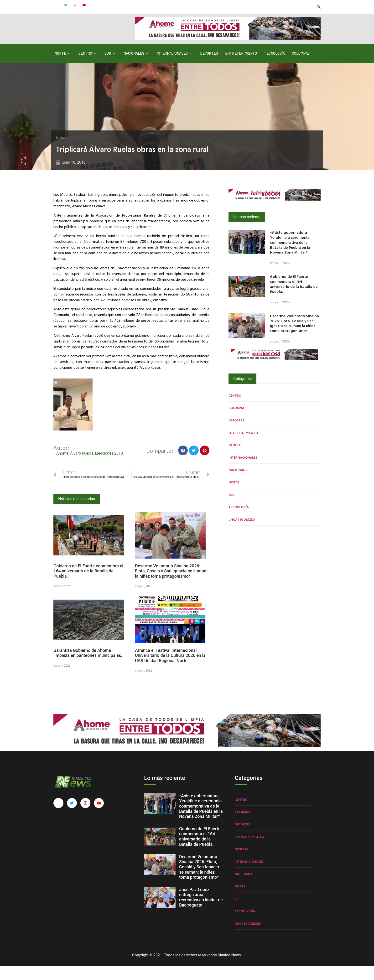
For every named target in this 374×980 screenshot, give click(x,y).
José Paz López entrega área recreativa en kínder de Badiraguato (201, 911)
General (235, 459)
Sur (110, 67)
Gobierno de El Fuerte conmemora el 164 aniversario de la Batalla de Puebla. (88, 585)
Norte (63, 67)
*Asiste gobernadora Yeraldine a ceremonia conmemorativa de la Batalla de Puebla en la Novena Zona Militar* (290, 256)
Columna (236, 421)
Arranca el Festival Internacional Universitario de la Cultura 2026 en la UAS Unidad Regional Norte (170, 669)
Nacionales (137, 67)
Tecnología (274, 67)
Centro (88, 67)
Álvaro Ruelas (82, 467)
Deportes (209, 67)
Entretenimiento (241, 67)
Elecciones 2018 (109, 467)
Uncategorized (242, 533)
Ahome (62, 467)
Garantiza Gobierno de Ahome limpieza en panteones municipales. (88, 666)
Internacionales (175, 67)
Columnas (301, 67)
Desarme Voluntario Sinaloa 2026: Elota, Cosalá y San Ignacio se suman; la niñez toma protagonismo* (171, 585)
